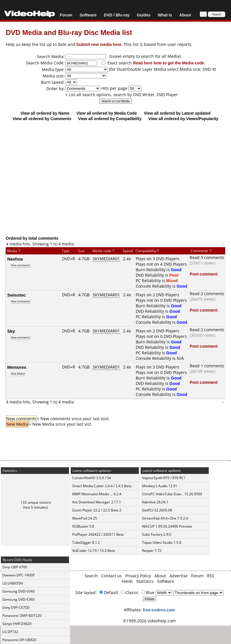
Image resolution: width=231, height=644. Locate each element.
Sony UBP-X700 (15, 567)
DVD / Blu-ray (117, 15)
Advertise (179, 576)
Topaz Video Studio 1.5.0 (162, 542)
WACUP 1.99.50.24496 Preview (167, 526)
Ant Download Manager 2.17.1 (97, 502)
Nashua (15, 259)
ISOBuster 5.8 (83, 526)
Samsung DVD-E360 (18, 599)
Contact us (112, 576)
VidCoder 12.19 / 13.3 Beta (94, 551)
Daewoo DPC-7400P (18, 575)
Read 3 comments (207, 257)
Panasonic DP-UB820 (19, 640)
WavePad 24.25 (85, 518)
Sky (11, 331)
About (185, 15)
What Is (165, 15)
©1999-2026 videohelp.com (149, 621)
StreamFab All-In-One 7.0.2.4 (165, 518)
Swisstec (16, 295)
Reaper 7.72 (152, 551)
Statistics (145, 581)
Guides (144, 15)
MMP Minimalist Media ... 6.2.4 (97, 494)
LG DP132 (10, 632)
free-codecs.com (159, 610)
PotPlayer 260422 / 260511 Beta (98, 534)
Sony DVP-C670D (16, 607)
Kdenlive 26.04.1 (155, 502)
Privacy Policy (138, 576)
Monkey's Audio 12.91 (160, 486)
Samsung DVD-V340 (18, 591)
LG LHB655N (13, 583)
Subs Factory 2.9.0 (157, 534)
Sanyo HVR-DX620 (17, 624)
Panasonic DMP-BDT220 (22, 616)
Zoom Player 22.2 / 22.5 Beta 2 (97, 510)
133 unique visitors (36, 502)
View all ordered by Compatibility (110, 119)
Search (91, 576)
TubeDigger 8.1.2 (86, 542)
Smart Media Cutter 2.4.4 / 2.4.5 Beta (102, 486)
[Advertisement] (115, 188)
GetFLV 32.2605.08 (157, 510)
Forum (66, 15)
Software (88, 15)
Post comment (204, 274)
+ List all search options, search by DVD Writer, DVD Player (122, 95)
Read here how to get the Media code (168, 63)
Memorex (17, 367)
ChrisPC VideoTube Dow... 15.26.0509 (172, 494)
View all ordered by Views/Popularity (184, 119)
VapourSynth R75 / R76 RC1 (164, 478)
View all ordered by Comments (42, 119)
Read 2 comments (207, 294)
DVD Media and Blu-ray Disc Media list (69, 32)
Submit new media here (99, 44)
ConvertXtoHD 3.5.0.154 (92, 478)
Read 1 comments (207, 366)
